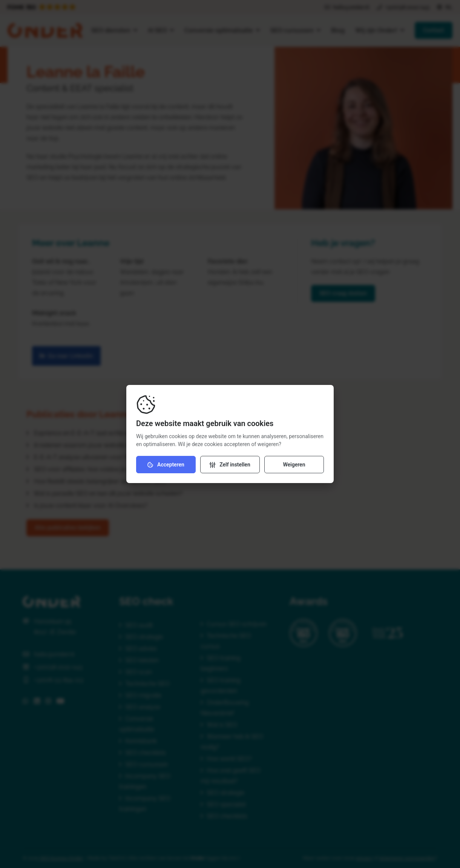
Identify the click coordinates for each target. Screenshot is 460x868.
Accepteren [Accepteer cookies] (166, 465)
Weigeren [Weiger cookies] (294, 465)
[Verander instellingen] (230, 465)
